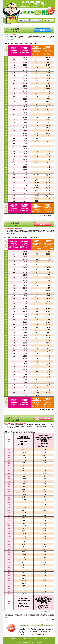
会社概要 (12, 639)
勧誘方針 (46, 639)
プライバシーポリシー (29, 639)
